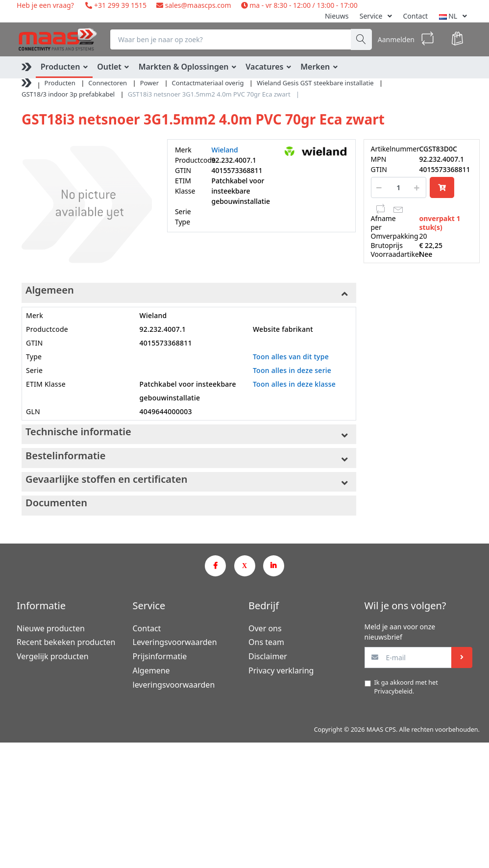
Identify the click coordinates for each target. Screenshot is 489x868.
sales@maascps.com (198, 5)
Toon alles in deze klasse (294, 384)
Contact (416, 16)
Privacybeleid (393, 691)
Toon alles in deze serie (292, 370)
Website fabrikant (283, 329)
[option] (87, 204)
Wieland (224, 150)
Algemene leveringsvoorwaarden (174, 678)
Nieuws (337, 16)
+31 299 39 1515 (119, 5)
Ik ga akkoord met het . (406, 687)
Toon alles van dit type (291, 357)
